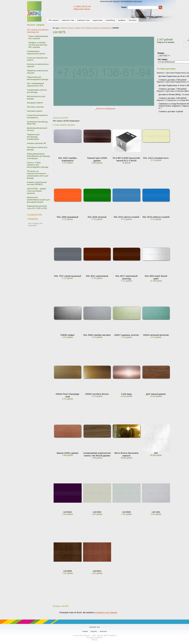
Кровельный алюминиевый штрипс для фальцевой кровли (38, 200)
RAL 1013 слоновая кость (156, 158)
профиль (122, 20)
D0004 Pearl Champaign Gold (68, 395)
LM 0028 (126, 512)
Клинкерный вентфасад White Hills (37, 123)
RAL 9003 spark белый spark (156, 277)
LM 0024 (68, 512)
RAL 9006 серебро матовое (97, 335)
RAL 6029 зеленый (97, 217)
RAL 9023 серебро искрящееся (68, 159)
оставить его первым (106, 612)
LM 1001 (156, 512)
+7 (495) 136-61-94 (82, 6)
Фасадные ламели (35, 103)
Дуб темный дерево (156, 394)
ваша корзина (146, 17)
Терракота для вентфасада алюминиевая (33, 137)
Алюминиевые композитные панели (36, 52)
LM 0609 (68, 571)
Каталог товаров (74, 28)
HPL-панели (54, 20)
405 (156, 453)
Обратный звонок (82, 9)
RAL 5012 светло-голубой (126, 217)
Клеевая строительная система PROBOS (37, 183)
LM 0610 (97, 571)
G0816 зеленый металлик (156, 335)
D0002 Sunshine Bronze (97, 394)
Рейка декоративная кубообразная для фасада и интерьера (38, 156)
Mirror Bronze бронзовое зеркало (126, 454)
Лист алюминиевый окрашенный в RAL (36, 85)
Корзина (94, 631)
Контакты (133, 20)
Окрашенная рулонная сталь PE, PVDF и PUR (37, 207)
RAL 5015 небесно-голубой (156, 217)
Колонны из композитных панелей (38, 65)
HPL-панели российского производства (38, 31)
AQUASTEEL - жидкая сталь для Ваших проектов (37, 191)
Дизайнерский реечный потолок (37, 129)
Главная (85, 631)
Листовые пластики (35, 107)
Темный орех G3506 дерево (97, 159)
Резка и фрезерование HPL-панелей (38, 37)
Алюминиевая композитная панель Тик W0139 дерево (97, 454)
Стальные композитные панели (37, 59)
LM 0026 (97, 512)
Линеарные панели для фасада (37, 148)
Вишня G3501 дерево (68, 453)
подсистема (98, 20)
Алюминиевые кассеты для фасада (37, 91)
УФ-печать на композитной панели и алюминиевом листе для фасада (38, 175)
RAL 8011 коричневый (97, 276)
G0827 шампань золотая (126, 335)
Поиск (124, 7)
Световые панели (35, 111)
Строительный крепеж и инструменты (37, 116)
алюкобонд (110, 20)
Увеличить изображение (106, 109)
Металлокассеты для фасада (36, 97)
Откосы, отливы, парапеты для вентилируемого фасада (38, 165)
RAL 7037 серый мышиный (68, 276)
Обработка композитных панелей (38, 72)
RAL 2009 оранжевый (67, 217)
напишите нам (94, 627)
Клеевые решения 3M (37, 143)
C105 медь (127, 394)
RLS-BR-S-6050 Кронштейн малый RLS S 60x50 (126, 159)
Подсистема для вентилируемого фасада (38, 78)
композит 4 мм (83, 20)
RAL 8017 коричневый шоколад (126, 277)
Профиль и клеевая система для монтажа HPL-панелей (38, 45)
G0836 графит (68, 335)
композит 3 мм (68, 20)
